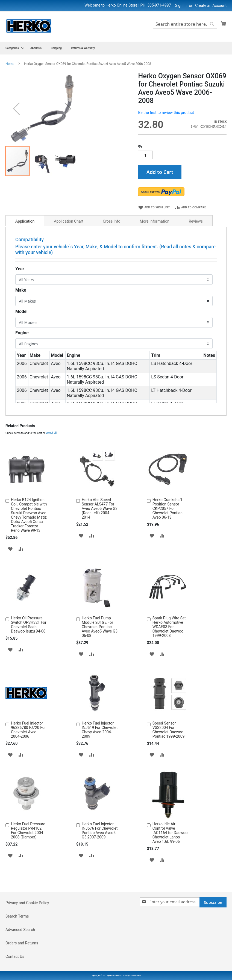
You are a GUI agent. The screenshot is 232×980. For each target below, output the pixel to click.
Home (10, 64)
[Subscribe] (213, 923)
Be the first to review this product (166, 113)
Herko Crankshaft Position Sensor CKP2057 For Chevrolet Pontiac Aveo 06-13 (168, 530)
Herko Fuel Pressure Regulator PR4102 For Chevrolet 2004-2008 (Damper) (28, 852)
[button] (42, 214)
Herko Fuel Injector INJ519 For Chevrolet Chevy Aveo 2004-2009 (100, 751)
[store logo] (29, 26)
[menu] (116, 48)
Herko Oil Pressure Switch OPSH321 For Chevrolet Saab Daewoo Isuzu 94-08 (29, 646)
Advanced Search (20, 951)
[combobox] (185, 24)
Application (25, 242)
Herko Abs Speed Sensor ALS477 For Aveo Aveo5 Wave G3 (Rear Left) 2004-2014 (100, 530)
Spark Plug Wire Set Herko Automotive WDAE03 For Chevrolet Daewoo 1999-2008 (169, 648)
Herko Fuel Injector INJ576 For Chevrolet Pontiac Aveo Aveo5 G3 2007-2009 (100, 852)
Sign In (181, 5)
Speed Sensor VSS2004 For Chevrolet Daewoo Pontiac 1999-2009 (169, 751)
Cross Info (111, 242)
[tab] (25, 242)
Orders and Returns (22, 964)
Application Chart (69, 242)
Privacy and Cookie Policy (27, 924)
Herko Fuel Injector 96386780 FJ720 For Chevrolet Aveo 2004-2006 (28, 751)
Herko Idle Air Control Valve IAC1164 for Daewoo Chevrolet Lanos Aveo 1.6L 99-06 (170, 854)
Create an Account (211, 5)
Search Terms (17, 937)
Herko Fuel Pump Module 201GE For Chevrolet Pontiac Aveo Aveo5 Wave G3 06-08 (100, 648)
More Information (154, 242)
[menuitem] (13, 48)
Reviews (196, 242)
